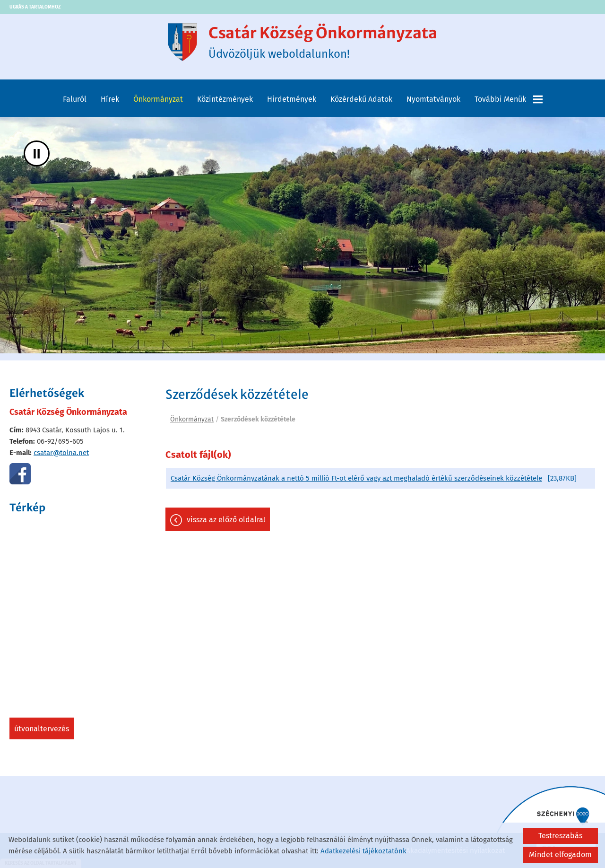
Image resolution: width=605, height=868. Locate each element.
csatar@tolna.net (61, 453)
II (37, 153)
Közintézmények (225, 99)
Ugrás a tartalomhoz (35, 7)
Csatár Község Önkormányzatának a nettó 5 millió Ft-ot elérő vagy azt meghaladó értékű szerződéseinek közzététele (356, 478)
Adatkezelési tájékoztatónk (363, 851)
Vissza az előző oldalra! (226, 520)
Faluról (75, 99)
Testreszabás (560, 836)
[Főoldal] (182, 42)
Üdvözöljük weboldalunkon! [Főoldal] (323, 42)
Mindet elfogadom (560, 855)
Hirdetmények (292, 99)
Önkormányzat (158, 99)
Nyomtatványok (433, 99)
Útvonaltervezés (42, 729)
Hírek (110, 99)
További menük (509, 99)
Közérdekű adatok (361, 99)
